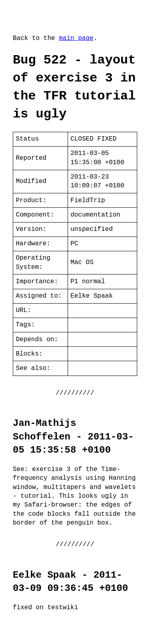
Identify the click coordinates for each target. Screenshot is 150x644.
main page (76, 38)
